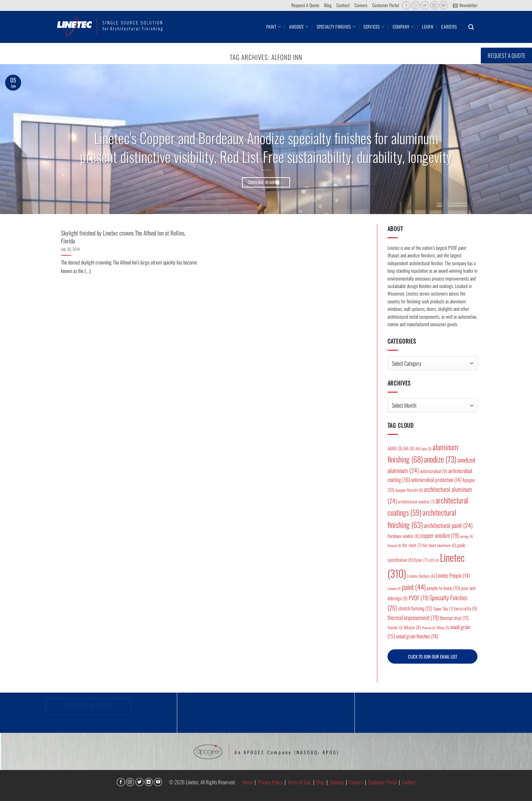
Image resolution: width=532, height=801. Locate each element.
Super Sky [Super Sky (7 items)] (443, 609)
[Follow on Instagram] (416, 5)
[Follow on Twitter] (425, 5)
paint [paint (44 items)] (414, 587)
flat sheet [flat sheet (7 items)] (412, 545)
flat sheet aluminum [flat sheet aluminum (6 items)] (439, 545)
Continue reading (266, 182)
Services (374, 27)
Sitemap (337, 782)
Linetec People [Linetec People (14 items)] (453, 575)
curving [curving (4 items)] (466, 536)
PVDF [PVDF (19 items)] (419, 598)
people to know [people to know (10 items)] (443, 588)
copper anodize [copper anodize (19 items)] (439, 535)
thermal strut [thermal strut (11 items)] (454, 618)
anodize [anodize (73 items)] (440, 459)
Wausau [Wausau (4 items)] (429, 628)
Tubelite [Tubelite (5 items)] (395, 627)
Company (403, 27)
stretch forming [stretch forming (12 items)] (415, 608)
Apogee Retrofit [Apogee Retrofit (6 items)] (409, 490)
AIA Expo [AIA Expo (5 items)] (423, 448)
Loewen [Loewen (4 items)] (394, 588)
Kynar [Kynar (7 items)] (421, 560)
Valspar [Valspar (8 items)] (412, 627)
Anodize (299, 27)
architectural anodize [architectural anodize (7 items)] (416, 502)
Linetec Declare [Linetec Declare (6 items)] (421, 576)
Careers (361, 5)
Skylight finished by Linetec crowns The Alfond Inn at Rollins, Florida (123, 237)
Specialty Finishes (336, 27)
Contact (343, 5)
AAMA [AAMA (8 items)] (395, 448)
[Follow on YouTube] (444, 5)
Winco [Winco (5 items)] (443, 627)
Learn (427, 27)
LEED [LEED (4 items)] (434, 560)
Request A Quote (305, 5)
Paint (273, 27)
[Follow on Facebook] (406, 5)
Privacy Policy (270, 782)
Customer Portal (386, 5)
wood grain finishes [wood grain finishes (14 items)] (417, 636)
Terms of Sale (299, 782)
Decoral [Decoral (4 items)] (394, 545)
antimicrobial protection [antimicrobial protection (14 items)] (436, 480)
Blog (328, 5)
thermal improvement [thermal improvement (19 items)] (413, 617)
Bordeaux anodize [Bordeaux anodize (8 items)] (403, 536)
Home (247, 782)
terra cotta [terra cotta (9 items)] (466, 608)
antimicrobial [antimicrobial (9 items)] (434, 471)
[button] (465, 5)
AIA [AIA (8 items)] (409, 448)
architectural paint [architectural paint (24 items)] (448, 525)
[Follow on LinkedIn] (434, 5)
